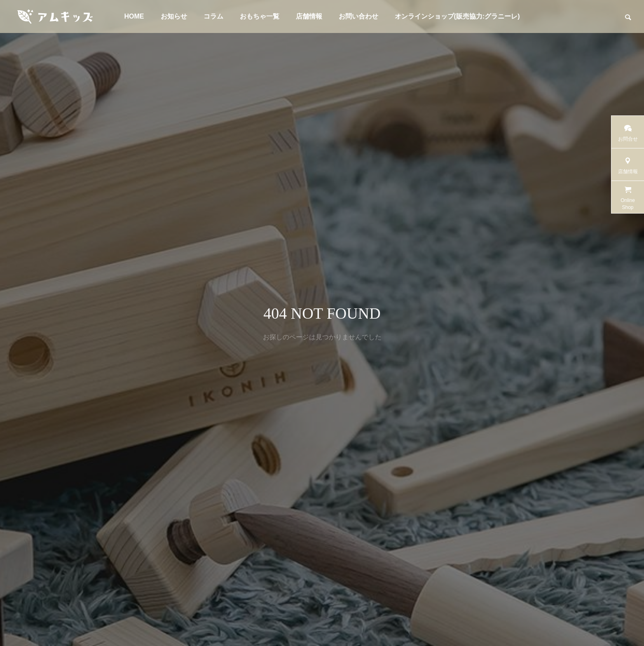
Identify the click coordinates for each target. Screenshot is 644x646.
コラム (213, 16)
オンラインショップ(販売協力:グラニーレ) (457, 16)
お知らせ (174, 16)
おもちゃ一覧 (260, 16)
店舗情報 (309, 16)
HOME (134, 16)
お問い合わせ (358, 16)
